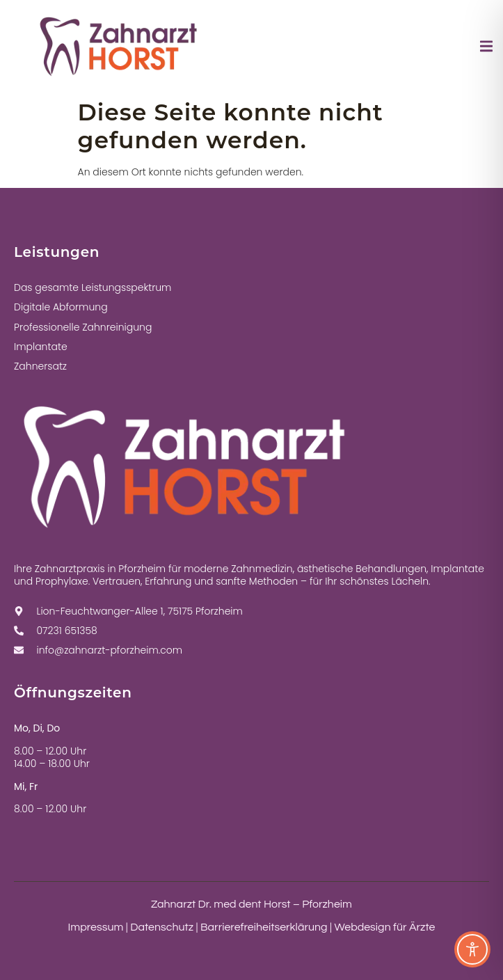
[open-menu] (486, 49)
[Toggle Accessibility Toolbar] (472, 949)
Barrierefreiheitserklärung (264, 927)
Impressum (96, 927)
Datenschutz (162, 927)
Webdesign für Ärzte (384, 927)
